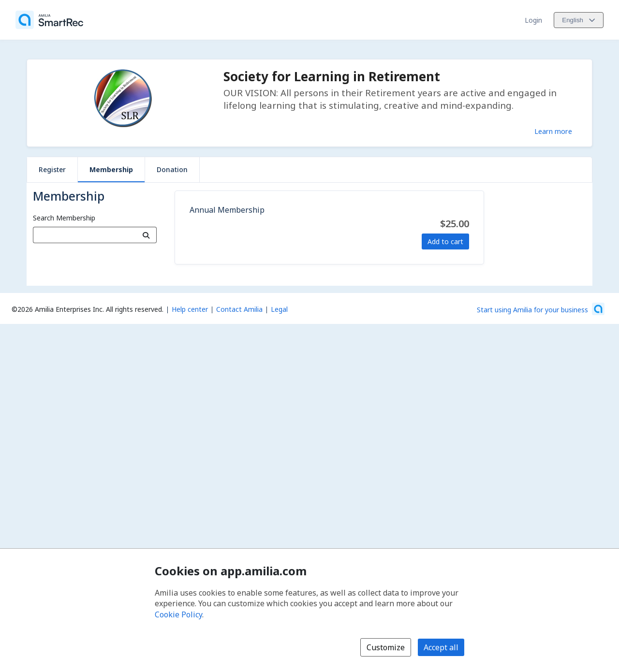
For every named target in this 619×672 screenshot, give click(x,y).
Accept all (441, 647)
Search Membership (64, 218)
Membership (111, 169)
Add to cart (445, 241)
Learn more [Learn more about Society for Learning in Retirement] (553, 131)
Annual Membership (227, 210)
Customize (386, 647)
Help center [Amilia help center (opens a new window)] (190, 309)
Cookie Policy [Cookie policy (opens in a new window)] (178, 614)
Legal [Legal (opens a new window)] (279, 309)
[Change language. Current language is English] (579, 20)
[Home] (49, 20)
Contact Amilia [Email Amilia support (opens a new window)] (239, 309)
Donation (172, 169)
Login (533, 20)
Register (52, 169)
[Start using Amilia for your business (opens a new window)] (541, 309)
